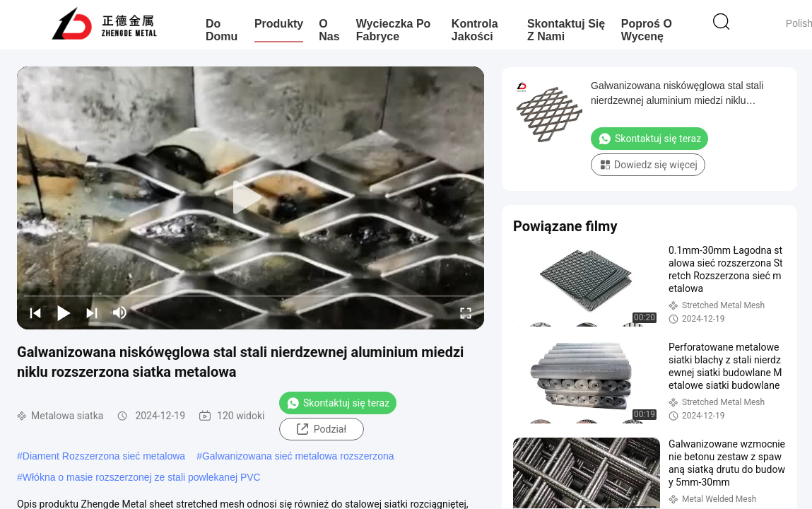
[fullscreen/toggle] (466, 312)
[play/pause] (64, 312)
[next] (92, 312)
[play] (251, 198)
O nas (329, 30)
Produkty (279, 24)
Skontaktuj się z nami (566, 30)
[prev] (35, 312)
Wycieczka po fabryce (394, 30)
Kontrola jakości (475, 30)
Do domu (222, 30)
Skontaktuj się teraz (338, 403)
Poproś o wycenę (647, 30)
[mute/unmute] (120, 312)
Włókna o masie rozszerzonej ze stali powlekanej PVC (142, 477)
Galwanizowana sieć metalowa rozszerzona (298, 456)
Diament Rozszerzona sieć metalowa (104, 456)
